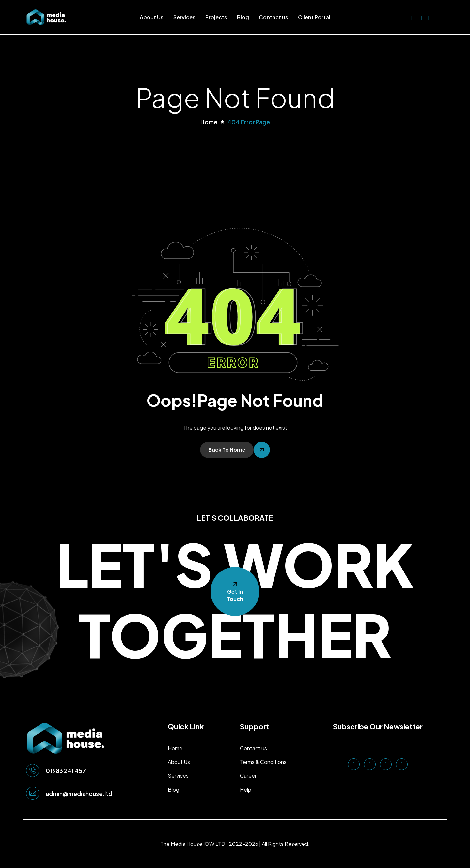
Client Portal (314, 17)
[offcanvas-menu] (440, 17)
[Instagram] (429, 17)
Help (246, 790)
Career (248, 776)
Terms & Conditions (263, 762)
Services (184, 17)
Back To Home (227, 450)
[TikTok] (402, 764)
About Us (152, 17)
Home (175, 748)
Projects (216, 17)
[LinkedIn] (412, 17)
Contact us (274, 17)
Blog (243, 17)
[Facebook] (421, 17)
